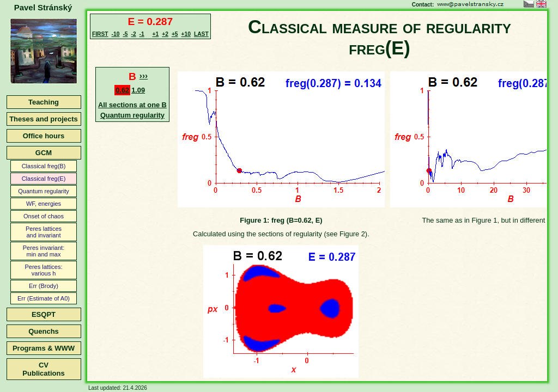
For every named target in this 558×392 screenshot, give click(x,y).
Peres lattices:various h (43, 270)
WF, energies (44, 204)
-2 (133, 34)
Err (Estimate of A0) (44, 298)
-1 (142, 34)
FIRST (100, 34)
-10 (116, 34)
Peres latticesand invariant (44, 232)
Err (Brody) (44, 286)
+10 (186, 34)
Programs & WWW (44, 348)
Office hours (44, 136)
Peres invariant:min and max (44, 251)
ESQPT (44, 314)
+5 (175, 34)
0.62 (122, 90)
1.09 (138, 90)
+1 (156, 34)
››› (144, 75)
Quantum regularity (44, 191)
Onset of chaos (44, 216)
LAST (201, 34)
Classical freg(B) (44, 166)
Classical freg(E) (44, 179)
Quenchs (44, 331)
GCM (44, 153)
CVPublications (43, 369)
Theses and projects (44, 119)
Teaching (44, 102)
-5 (125, 34)
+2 (165, 34)
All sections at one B (132, 105)
